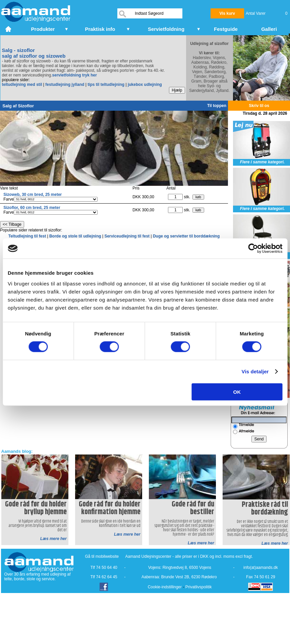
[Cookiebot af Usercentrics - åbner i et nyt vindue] (253, 249)
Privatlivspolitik (199, 587)
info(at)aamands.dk (261, 568)
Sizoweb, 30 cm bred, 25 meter (33, 195)
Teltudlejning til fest (28, 236)
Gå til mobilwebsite (102, 556)
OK (237, 392)
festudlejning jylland (65, 85)
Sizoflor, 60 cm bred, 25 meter (32, 208)
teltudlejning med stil (22, 85)
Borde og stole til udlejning (76, 236)
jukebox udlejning (145, 85)
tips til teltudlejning (106, 85)
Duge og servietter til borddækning (186, 236)
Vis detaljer (255, 371)
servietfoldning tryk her (75, 75)
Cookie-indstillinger (165, 587)
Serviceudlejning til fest (127, 236)
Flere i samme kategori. (262, 162)
